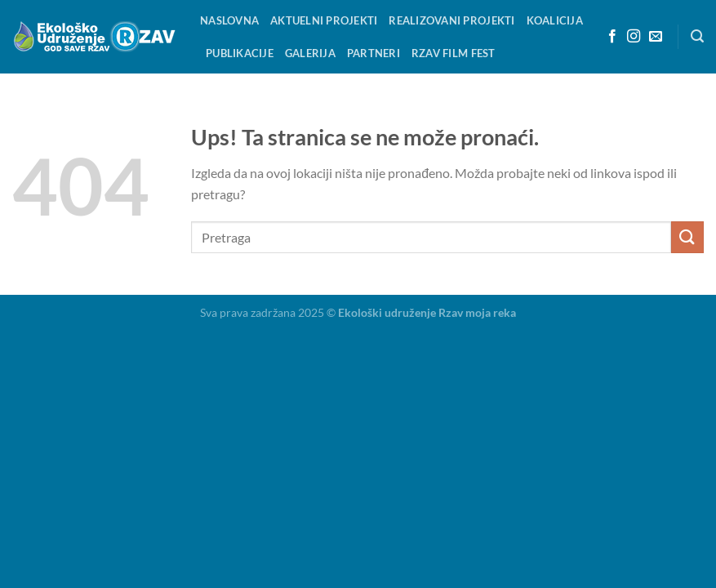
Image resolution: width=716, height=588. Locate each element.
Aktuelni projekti (324, 20)
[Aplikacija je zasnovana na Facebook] (612, 37)
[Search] (697, 36)
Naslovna (229, 20)
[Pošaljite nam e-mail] (656, 37)
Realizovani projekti (451, 20)
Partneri (374, 53)
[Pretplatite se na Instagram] (634, 37)
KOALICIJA (555, 20)
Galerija (310, 53)
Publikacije (240, 53)
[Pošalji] (687, 237)
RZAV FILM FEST (454, 53)
